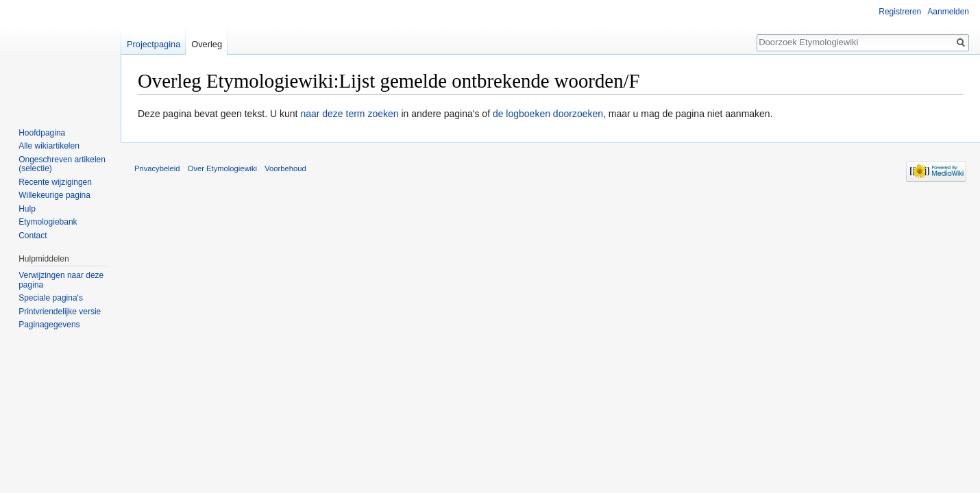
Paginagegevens (49, 325)
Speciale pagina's (51, 298)
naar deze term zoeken (349, 114)
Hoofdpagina (42, 133)
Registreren (900, 12)
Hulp (27, 209)
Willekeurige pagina (54, 195)
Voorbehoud (285, 168)
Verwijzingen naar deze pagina (61, 280)
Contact (33, 236)
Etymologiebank (48, 222)
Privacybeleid (157, 168)
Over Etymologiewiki (222, 168)
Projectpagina (154, 44)
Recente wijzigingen (55, 182)
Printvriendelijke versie (60, 312)
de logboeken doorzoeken (548, 114)
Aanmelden (948, 12)
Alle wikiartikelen (49, 146)
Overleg (207, 44)
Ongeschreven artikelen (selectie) (62, 164)
